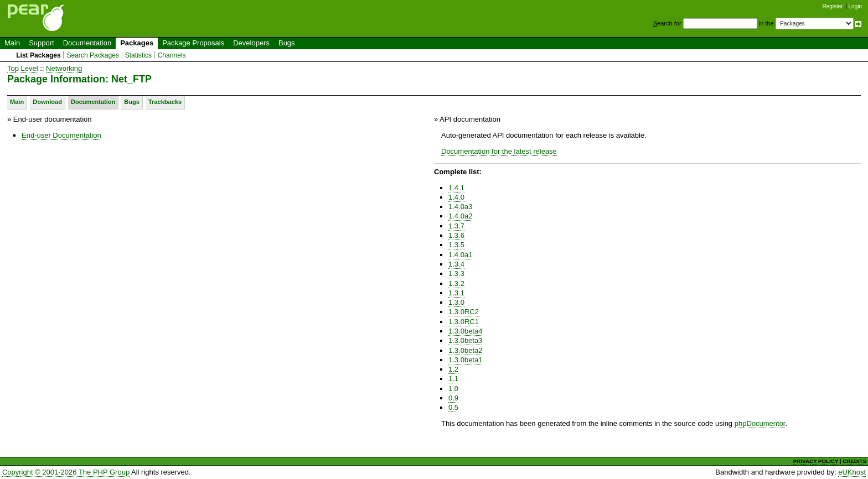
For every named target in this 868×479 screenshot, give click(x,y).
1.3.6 (456, 235)
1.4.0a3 (460, 207)
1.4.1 (456, 188)
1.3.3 (456, 274)
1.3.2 (456, 283)
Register (833, 6)
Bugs (287, 43)
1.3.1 (456, 293)
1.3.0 (456, 302)
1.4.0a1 (460, 255)
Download (47, 102)
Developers (251, 43)
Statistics (138, 55)
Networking (64, 68)
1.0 (453, 389)
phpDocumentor (760, 423)
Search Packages (93, 55)
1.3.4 (456, 264)
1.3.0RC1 (464, 322)
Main (12, 43)
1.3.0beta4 (465, 331)
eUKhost (852, 472)
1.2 (453, 369)
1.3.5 (456, 245)
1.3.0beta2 (465, 350)
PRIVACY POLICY (816, 461)
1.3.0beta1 (465, 360)
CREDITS (854, 461)
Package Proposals (193, 43)
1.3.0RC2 (464, 312)
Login (855, 6)
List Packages (38, 55)
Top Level (23, 68)
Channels (172, 55)
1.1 (453, 379)
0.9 (453, 398)
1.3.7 (456, 226)
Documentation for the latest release (499, 151)
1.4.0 (456, 197)
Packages (137, 43)
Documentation (87, 43)
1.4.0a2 (460, 216)
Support (42, 43)
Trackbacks (165, 102)
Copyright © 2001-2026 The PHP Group (66, 472)
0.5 (453, 407)
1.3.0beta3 (465, 340)
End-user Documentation (61, 135)
